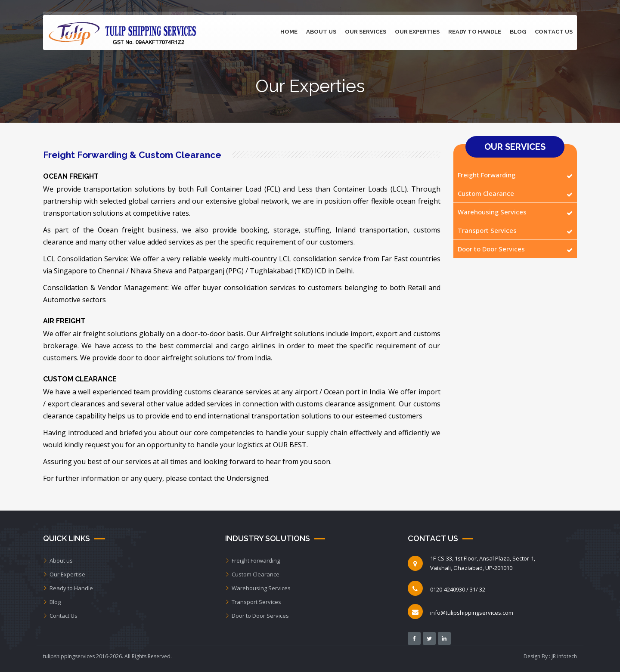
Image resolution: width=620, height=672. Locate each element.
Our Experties (417, 32)
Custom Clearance (486, 193)
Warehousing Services (492, 212)
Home (289, 32)
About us (58, 561)
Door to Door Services (491, 249)
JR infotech (564, 656)
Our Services (366, 32)
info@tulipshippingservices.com (472, 613)
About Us (321, 32)
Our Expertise (64, 574)
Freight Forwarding (487, 175)
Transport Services (487, 230)
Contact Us (554, 32)
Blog (518, 32)
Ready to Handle (475, 32)
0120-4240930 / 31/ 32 (458, 589)
